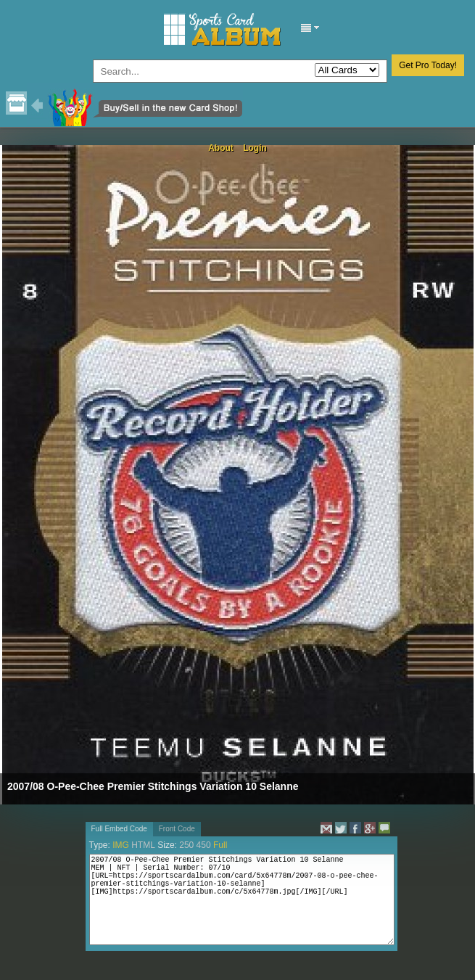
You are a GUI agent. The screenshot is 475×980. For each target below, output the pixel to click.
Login (255, 148)
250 (186, 845)
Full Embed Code (119, 829)
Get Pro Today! (428, 65)
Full (220, 845)
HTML (143, 845)
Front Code (177, 829)
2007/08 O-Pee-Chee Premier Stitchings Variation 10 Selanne (153, 786)
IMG (121, 845)
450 (204, 845)
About (221, 148)
